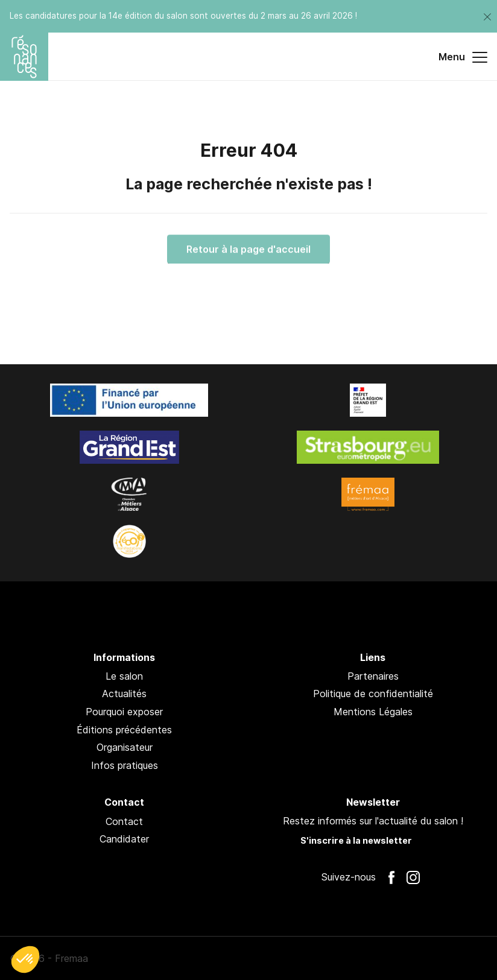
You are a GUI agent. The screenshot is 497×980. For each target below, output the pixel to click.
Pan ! (456, 958)
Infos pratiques (125, 765)
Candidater (124, 839)
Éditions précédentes (124, 730)
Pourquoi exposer (124, 712)
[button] (25, 959)
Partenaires (373, 676)
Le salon (124, 676)
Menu (463, 57)
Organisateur (125, 747)
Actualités (124, 694)
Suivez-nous (349, 877)
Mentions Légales (373, 712)
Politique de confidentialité (373, 694)
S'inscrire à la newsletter (356, 840)
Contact (124, 821)
